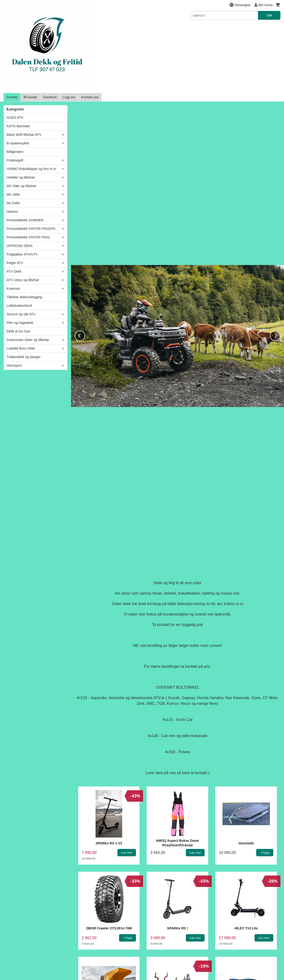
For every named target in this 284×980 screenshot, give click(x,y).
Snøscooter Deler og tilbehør (28, 340)
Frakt (92, 928)
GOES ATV (15, 118)
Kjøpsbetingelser (116, 928)
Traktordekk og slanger (24, 357)
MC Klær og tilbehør (22, 186)
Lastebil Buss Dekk (21, 348)
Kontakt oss (90, 97)
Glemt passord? (198, 884)
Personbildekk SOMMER (25, 220)
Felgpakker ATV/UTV (22, 254)
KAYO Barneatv (18, 126)
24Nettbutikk (151, 971)
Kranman (13, 289)
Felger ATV (15, 263)
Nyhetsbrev (190, 928)
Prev (85, 184)
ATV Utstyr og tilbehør (23, 280)
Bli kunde (30, 97)
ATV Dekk (14, 271)
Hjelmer (12, 212)
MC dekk (13, 194)
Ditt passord (155, 863)
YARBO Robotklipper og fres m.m (31, 169)
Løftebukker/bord (19, 306)
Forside (12, 97)
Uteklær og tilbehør (21, 177)
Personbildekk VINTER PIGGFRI (31, 229)
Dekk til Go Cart (18, 331)
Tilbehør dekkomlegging (24, 297)
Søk (269, 15)
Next (280, 184)
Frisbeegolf (15, 160)
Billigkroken (15, 152)
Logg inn (69, 97)
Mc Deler (13, 203)
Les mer (185, 958)
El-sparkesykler (18, 143)
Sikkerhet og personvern (155, 928)
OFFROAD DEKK (20, 246)
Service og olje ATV (21, 314)
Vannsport (14, 365)
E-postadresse (156, 846)
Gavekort (50, 97)
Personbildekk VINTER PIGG (28, 237)
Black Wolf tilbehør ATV (24, 135)
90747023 (161, 938)
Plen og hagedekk (20, 323)
